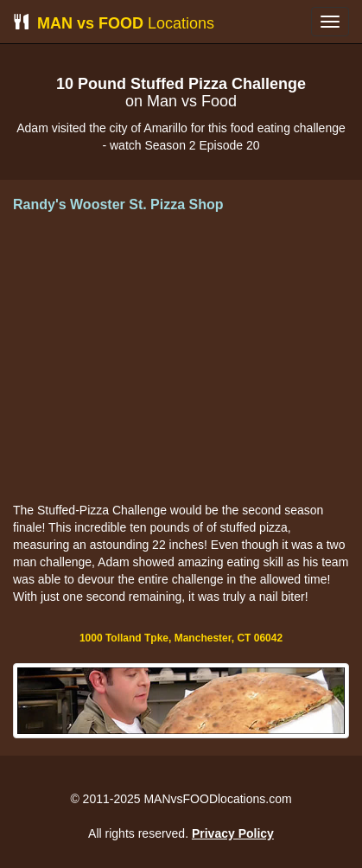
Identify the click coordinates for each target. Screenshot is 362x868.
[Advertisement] (181, 359)
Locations (114, 23)
